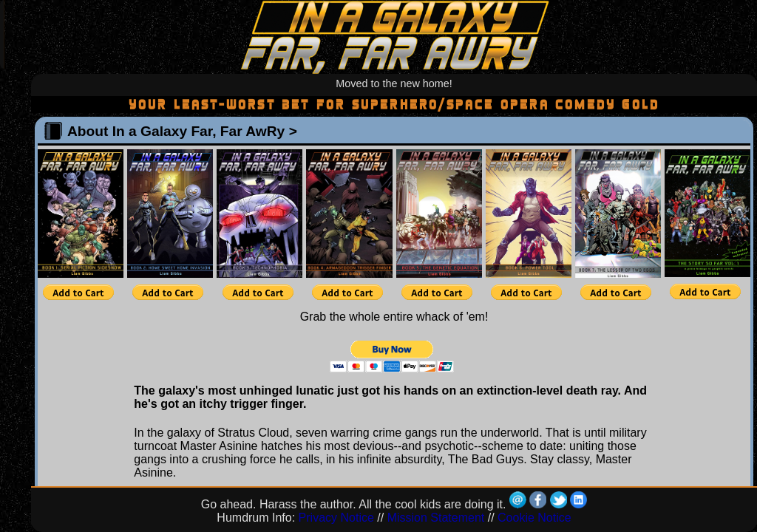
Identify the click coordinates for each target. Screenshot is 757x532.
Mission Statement (436, 518)
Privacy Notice (336, 518)
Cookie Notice (534, 518)
